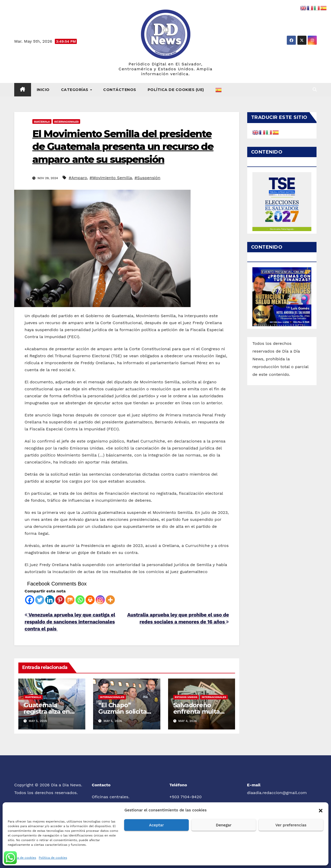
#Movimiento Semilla (111, 178)
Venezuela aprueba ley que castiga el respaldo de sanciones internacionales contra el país (70, 622)
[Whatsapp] (80, 600)
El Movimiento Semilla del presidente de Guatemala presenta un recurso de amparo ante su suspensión (123, 147)
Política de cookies (22, 858)
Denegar (224, 825)
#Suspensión (147, 178)
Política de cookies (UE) (176, 90)
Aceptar (156, 825)
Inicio (43, 90)
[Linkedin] (50, 600)
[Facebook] (30, 600)
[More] (110, 600)
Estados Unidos (186, 697)
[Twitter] (40, 600)
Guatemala (42, 121)
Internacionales (67, 121)
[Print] (90, 600)
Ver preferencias (291, 825)
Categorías (75, 90)
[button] (321, 810)
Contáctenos (120, 90)
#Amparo (78, 178)
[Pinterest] (60, 600)
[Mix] (70, 600)
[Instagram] (100, 600)
